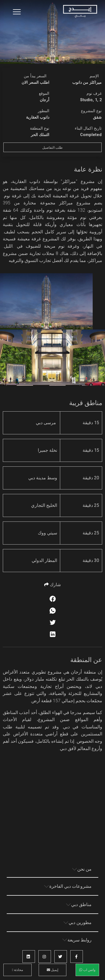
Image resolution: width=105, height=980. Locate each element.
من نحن (84, 869)
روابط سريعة (80, 940)
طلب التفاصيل (53, 148)
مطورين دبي (80, 923)
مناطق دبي (81, 905)
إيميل (53, 970)
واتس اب (87, 970)
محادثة (17, 970)
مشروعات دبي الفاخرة (70, 886)
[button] (77, 957)
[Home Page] (80, 12)
